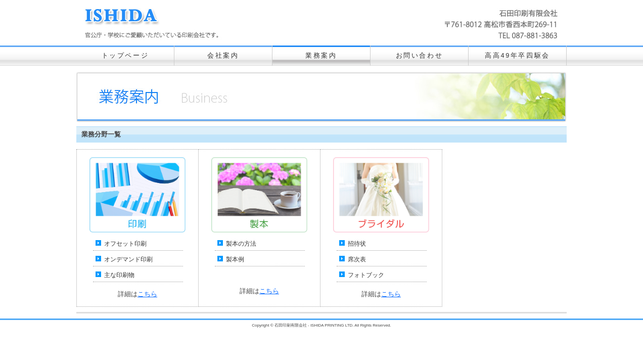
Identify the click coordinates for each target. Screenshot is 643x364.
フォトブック (366, 275)
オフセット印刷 (125, 244)
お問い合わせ (419, 55)
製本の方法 (241, 244)
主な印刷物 (119, 275)
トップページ (125, 55)
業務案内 (321, 55)
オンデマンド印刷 (128, 259)
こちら (147, 294)
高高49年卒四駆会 (517, 55)
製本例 (235, 259)
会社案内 (223, 55)
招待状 (357, 244)
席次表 (357, 259)
